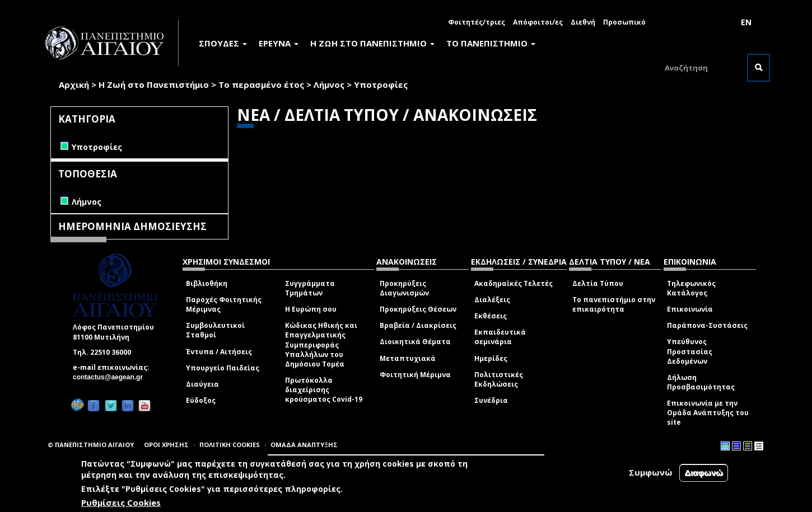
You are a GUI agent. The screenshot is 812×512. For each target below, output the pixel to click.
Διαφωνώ (704, 473)
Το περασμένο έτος (261, 84)
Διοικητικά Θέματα (415, 342)
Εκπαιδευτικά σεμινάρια (500, 337)
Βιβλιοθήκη (207, 283)
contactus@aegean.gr (111, 377)
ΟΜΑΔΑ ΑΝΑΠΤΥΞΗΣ (304, 445)
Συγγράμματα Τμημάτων (310, 288)
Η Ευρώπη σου (311, 309)
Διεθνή (583, 22)
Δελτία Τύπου (598, 283)
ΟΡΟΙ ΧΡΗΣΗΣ (166, 445)
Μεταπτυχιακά (408, 358)
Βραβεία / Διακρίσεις (418, 325)
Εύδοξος (201, 400)
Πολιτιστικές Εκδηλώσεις (499, 379)
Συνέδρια (491, 400)
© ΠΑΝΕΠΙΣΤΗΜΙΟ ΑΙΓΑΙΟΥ (91, 445)
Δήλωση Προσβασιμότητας (701, 382)
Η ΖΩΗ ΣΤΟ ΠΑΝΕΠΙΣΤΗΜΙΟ (372, 43)
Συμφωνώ (651, 472)
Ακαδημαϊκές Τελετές (514, 283)
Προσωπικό (624, 22)
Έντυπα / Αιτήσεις (219, 352)
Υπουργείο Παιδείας (223, 368)
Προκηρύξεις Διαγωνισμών (404, 288)
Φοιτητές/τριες (477, 22)
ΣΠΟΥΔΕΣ (223, 43)
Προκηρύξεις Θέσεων (418, 309)
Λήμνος (329, 84)
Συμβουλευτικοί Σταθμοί (215, 330)
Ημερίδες (491, 358)
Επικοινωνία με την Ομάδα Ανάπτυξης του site (708, 413)
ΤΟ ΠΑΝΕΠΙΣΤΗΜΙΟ (491, 43)
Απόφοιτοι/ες (538, 22)
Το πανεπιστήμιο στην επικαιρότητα (614, 304)
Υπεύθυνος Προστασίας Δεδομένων (690, 351)
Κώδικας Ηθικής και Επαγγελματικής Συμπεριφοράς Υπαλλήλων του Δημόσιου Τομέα (321, 345)
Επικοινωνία (690, 309)
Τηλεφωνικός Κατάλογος (691, 288)
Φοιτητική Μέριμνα (415, 375)
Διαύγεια (202, 384)
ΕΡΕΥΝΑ (279, 43)
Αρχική (74, 84)
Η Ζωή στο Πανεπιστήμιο (154, 84)
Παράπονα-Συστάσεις (707, 325)
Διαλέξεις (492, 300)
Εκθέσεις (491, 316)
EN (746, 22)
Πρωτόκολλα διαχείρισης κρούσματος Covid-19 (324, 390)
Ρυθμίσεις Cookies (121, 502)
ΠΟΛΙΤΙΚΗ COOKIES (230, 445)
